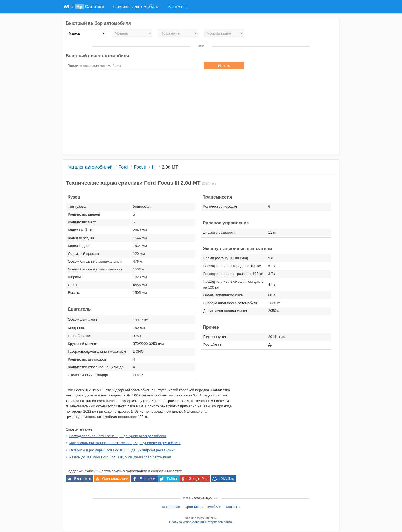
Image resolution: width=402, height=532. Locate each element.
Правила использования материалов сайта (200, 522)
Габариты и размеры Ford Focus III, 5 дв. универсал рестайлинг (122, 450)
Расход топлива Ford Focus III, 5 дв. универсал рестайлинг (118, 436)
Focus (140, 167)
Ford (123, 167)
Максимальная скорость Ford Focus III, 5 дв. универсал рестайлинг (125, 443)
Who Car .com (84, 7)
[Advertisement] (201, 113)
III (154, 167)
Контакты (234, 507)
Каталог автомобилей (90, 167)
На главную (170, 507)
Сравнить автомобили (203, 507)
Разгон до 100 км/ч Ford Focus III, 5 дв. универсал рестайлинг (120, 457)
